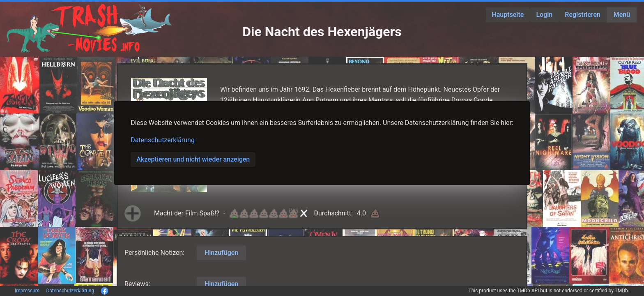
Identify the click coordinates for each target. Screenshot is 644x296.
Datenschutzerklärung (163, 140)
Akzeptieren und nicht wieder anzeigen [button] (193, 159)
